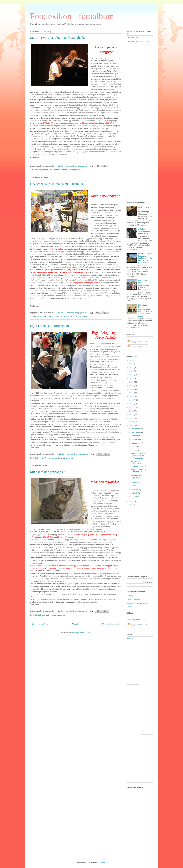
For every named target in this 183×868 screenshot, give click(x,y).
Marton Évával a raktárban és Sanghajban (59, 38)
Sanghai (56, 170)
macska (59, 615)
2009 (132, 422)
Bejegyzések (135, 341)
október (135, 436)
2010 (132, 418)
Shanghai (72, 170)
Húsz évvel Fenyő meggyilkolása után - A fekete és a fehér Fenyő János (145, 310)
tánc (65, 615)
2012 (132, 411)
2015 (132, 400)
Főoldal (75, 624)
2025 (132, 364)
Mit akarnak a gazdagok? (47, 472)
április (134, 486)
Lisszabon (86, 316)
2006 (132, 505)
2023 (132, 371)
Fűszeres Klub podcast (136, 38)
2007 (132, 501)
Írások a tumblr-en (134, 599)
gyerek (51, 316)
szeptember (137, 439)
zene (79, 170)
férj (46, 316)
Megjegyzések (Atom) (81, 633)
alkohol (40, 316)
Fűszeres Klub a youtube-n (138, 42)
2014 (132, 404)
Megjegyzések (135, 346)
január (135, 497)
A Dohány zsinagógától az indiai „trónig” (145, 231)
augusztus (136, 443)
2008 (132, 425)
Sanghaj (64, 170)
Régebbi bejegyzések (111, 624)
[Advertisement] (143, 53)
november (136, 432)
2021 (132, 378)
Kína (39, 170)
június (134, 450)
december (136, 428)
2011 (132, 414)
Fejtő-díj (41, 458)
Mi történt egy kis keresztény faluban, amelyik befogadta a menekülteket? (145, 258)
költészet (66, 316)
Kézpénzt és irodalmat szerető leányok (57, 184)
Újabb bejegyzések (40, 624)
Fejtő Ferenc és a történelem (49, 326)
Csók (48, 615)
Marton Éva (47, 170)
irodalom (58, 316)
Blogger (102, 862)
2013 (132, 407)
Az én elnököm (144, 207)
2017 (132, 393)
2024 (132, 367)
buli (43, 615)
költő (73, 316)
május (134, 482)
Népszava (49, 458)
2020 (132, 382)
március (135, 489)
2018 (132, 389)
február (135, 493)
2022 (132, 375)
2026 (132, 360)
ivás (53, 615)
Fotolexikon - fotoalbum (72, 16)
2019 (132, 385)
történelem (70, 458)
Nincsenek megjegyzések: (77, 166)
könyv (78, 316)
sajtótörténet (60, 458)
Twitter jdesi (131, 595)
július (134, 447)
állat (39, 615)
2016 (132, 396)
